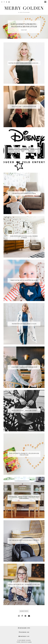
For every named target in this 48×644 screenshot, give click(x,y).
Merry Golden (24, 8)
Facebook (24, 632)
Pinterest (24, 636)
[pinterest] (7, 2)
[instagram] (2, 2)
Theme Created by (24, 642)
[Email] (9, 2)
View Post (24, 30)
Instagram (24, 628)
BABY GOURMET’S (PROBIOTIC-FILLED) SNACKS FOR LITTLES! (24, 25)
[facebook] (4, 2)
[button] (46, 2)
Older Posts (24, 611)
